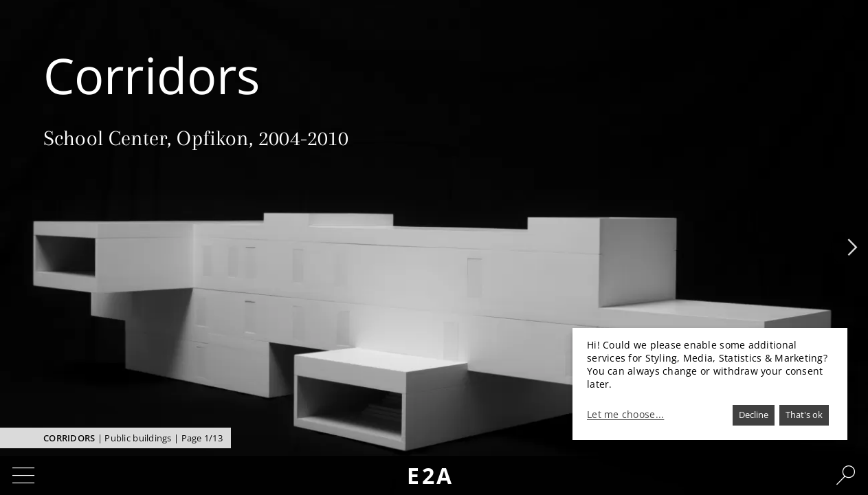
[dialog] (710, 384)
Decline (754, 415)
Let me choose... (625, 415)
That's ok (804, 415)
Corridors (69, 438)
